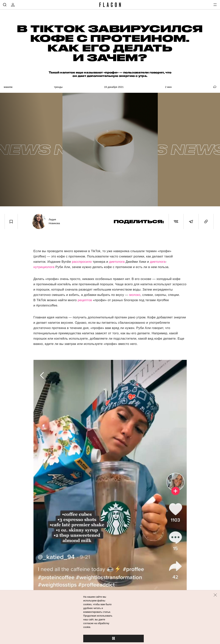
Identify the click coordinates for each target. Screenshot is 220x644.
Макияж (8, 87)
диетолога (117, 262)
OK (113, 639)
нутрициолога (44, 267)
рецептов (85, 300)
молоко (135, 295)
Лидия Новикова (54, 221)
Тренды (58, 87)
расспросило (82, 262)
